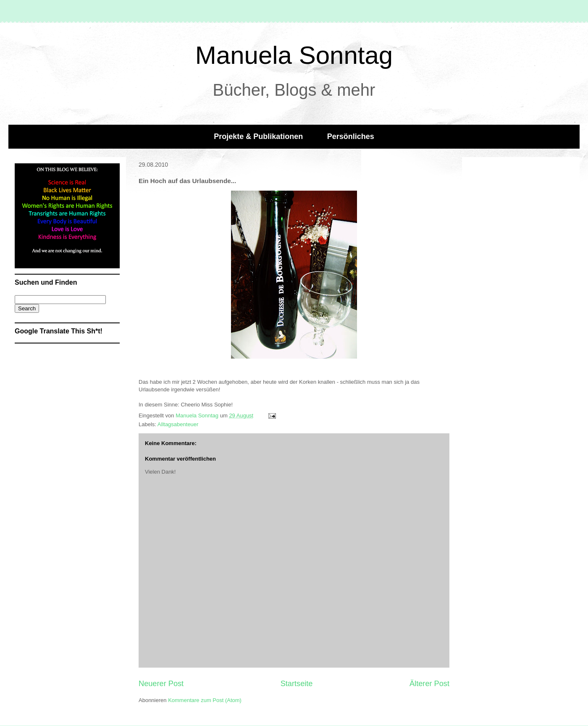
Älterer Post (429, 684)
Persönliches (351, 136)
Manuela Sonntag (294, 55)
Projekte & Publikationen (258, 136)
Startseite (297, 684)
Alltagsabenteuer (178, 424)
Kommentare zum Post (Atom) (205, 700)
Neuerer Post (161, 684)
